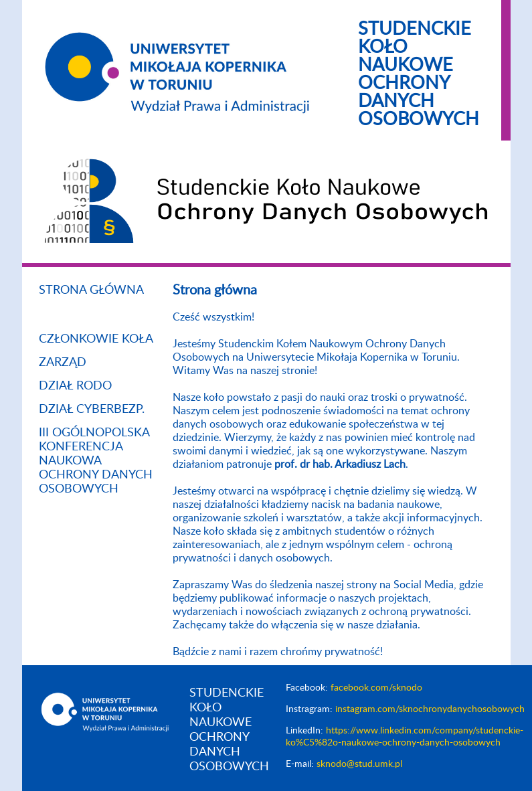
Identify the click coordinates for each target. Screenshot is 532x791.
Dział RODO (75, 386)
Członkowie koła (96, 339)
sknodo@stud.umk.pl (359, 764)
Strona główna (91, 290)
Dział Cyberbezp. (92, 410)
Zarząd (63, 363)
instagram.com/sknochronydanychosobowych (430, 709)
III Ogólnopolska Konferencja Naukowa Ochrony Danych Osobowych (96, 461)
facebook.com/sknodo (376, 688)
